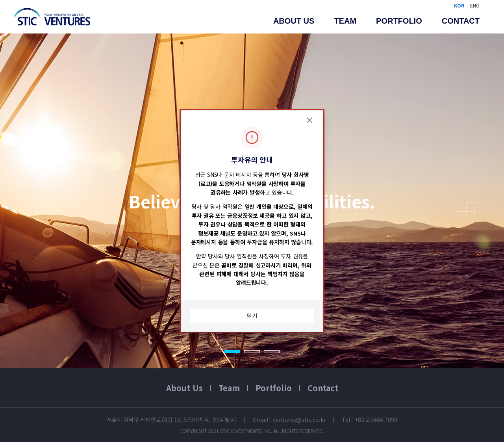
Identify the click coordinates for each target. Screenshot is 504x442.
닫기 (252, 316)
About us (294, 20)
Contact (461, 20)
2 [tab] (252, 352)
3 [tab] (272, 352)
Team (345, 20)
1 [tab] (232, 352)
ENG (475, 5)
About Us (184, 388)
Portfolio (399, 20)
